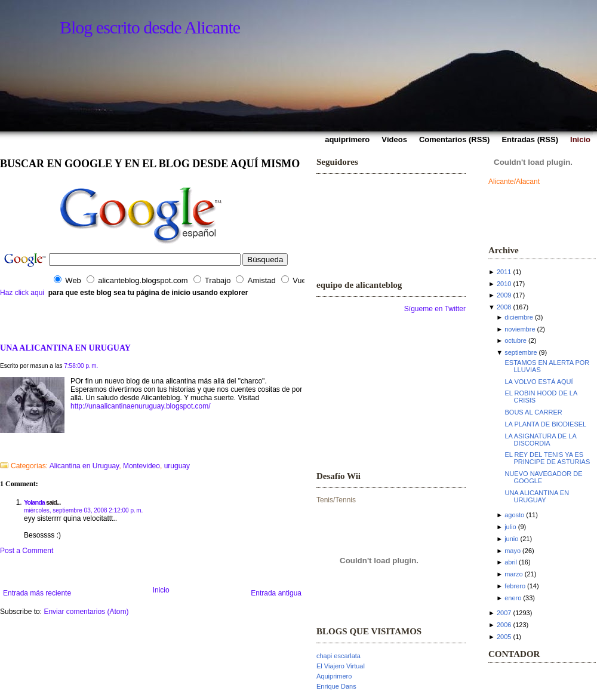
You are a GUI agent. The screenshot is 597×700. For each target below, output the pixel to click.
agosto (514, 515)
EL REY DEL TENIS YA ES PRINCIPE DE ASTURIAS (547, 458)
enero (513, 598)
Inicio (161, 590)
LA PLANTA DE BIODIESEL (545, 424)
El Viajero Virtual (341, 666)
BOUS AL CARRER (533, 412)
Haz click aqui (22, 293)
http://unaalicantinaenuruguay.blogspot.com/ (141, 406)
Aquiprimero (334, 676)
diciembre (519, 317)
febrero (515, 586)
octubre (516, 340)
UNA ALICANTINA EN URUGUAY (65, 348)
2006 (504, 625)
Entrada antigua (276, 593)
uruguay (177, 466)
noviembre (520, 329)
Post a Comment (27, 551)
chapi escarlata (338, 656)
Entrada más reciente (37, 593)
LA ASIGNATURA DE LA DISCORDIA (540, 440)
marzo (514, 574)
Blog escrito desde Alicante (150, 27)
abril (511, 562)
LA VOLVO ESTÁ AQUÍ (538, 382)
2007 (504, 613)
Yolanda (34, 502)
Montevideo (141, 466)
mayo (513, 551)
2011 (504, 272)
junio (511, 539)
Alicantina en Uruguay (84, 466)
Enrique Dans (336, 686)
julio (510, 527)
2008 (504, 307)
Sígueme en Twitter (435, 309)
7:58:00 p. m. (81, 366)
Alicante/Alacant (514, 182)
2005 (504, 637)
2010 (504, 284)
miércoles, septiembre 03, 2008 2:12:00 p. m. (83, 510)
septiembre (521, 352)
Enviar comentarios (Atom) (86, 612)
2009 (504, 295)
